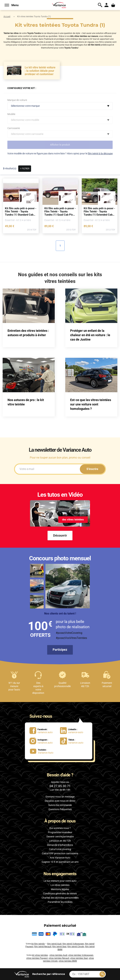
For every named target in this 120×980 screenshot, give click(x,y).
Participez (60, 650)
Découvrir (60, 535)
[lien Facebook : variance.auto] (43, 730)
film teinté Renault (43, 947)
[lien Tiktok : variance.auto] (73, 741)
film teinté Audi (54, 944)
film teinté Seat (59, 947)
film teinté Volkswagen (73, 944)
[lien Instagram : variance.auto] (43, 741)
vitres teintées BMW (68, 961)
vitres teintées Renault (59, 958)
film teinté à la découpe (100, 153)
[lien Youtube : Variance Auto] (43, 751)
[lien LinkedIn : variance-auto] (74, 730)
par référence (48, 974)
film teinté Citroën (76, 947)
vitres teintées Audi (58, 955)
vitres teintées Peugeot (37, 958)
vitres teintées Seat (79, 958)
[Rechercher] (102, 974)
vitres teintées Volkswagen (81, 955)
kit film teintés (38, 944)
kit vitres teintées (40, 955)
